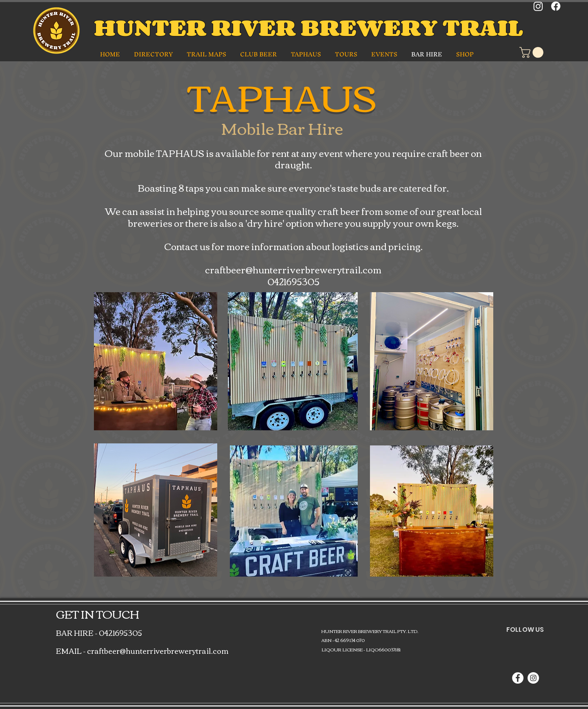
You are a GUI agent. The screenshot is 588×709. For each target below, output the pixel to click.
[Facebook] (556, 6)
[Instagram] (538, 6)
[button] (154, 54)
